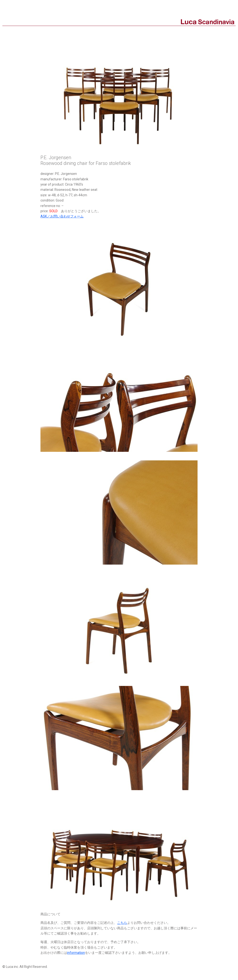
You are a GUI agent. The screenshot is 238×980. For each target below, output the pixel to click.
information (76, 953)
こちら (122, 923)
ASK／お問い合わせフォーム (62, 216)
